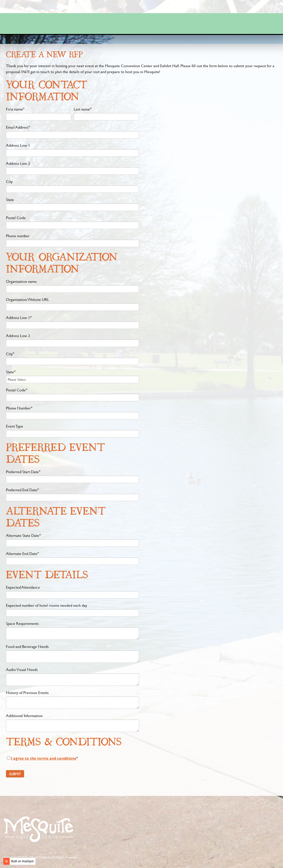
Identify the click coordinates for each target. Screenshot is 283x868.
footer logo (39, 829)
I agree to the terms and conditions (44, 758)
